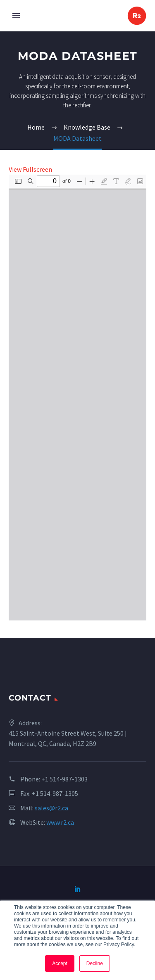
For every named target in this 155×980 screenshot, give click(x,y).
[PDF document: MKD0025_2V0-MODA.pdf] (77, 398)
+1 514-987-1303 (64, 779)
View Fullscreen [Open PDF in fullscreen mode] (30, 169)
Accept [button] (60, 963)
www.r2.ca (60, 822)
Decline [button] (95, 963)
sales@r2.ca (51, 808)
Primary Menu (16, 16)
